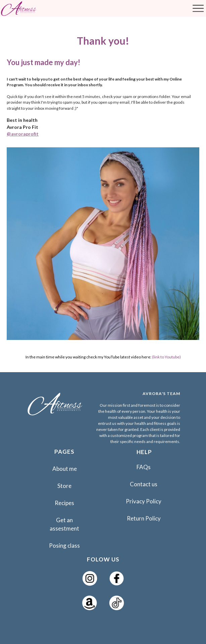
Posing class (64, 546)
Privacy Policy (144, 501)
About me (65, 469)
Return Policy (144, 518)
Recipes (64, 503)
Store (64, 486)
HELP (144, 452)
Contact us (144, 484)
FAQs (144, 467)
